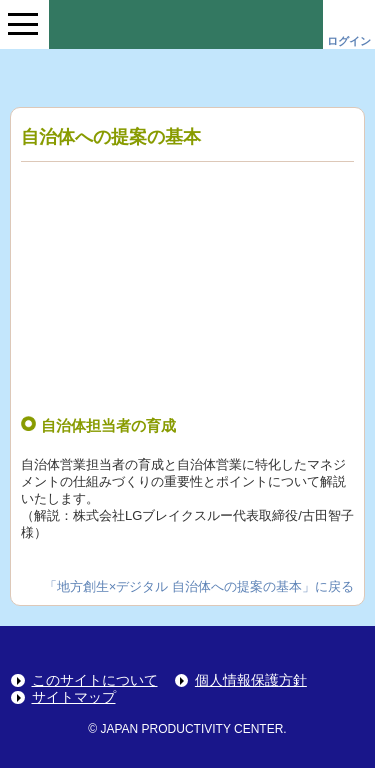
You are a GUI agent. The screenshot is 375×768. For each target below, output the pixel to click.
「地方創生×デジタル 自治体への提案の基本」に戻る (199, 586)
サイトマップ (74, 697)
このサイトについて (95, 680)
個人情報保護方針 (251, 680)
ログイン (349, 41)
